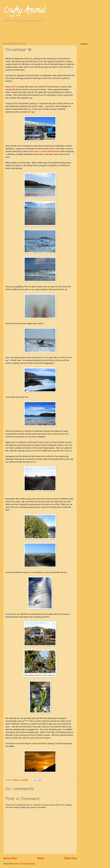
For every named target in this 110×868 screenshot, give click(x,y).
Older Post (70, 858)
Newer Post (10, 858)
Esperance (10, 87)
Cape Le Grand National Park (47, 151)
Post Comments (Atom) (25, 864)
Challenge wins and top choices (32, 21)
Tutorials (15, 21)
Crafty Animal (24, 11)
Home (7, 21)
